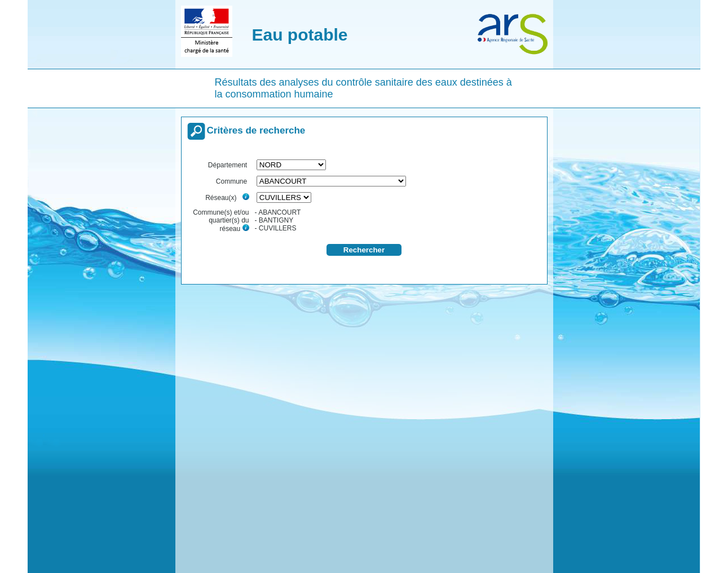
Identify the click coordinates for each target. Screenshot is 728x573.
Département (229, 165)
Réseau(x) (227, 198)
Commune (233, 181)
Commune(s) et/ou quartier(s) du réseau (221, 221)
